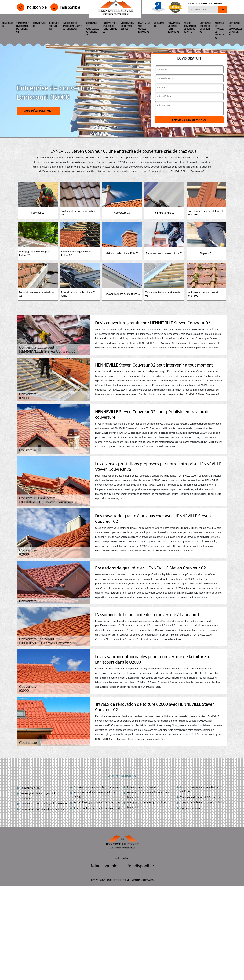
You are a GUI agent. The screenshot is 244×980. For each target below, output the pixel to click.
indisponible (32, 7)
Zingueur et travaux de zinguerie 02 (220, 30)
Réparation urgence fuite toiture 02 (174, 27)
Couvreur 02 (7, 24)
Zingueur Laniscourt (191, 808)
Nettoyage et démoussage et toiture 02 (235, 29)
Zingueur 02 (159, 24)
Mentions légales (142, 880)
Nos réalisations (39, 111)
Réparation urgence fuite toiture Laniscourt (97, 803)
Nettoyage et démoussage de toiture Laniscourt (147, 805)
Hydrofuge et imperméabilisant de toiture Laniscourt (150, 795)
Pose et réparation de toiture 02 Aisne (190, 27)
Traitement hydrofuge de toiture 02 (23, 27)
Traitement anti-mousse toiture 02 (144, 27)
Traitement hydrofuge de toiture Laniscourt (97, 808)
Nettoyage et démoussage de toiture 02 (92, 29)
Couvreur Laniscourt (31, 788)
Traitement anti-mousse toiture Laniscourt (203, 803)
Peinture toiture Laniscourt (142, 787)
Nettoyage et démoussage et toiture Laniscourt (40, 796)
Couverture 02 (39, 24)
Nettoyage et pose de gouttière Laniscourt (43, 809)
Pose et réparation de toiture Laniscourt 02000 (95, 795)
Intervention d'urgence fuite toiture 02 (110, 27)
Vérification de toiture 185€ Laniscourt (201, 797)
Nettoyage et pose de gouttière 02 (205, 27)
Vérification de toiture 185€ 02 (127, 26)
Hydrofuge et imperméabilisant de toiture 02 (72, 26)
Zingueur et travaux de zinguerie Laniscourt (44, 803)
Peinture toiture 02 (54, 26)
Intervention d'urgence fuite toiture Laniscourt (200, 789)
